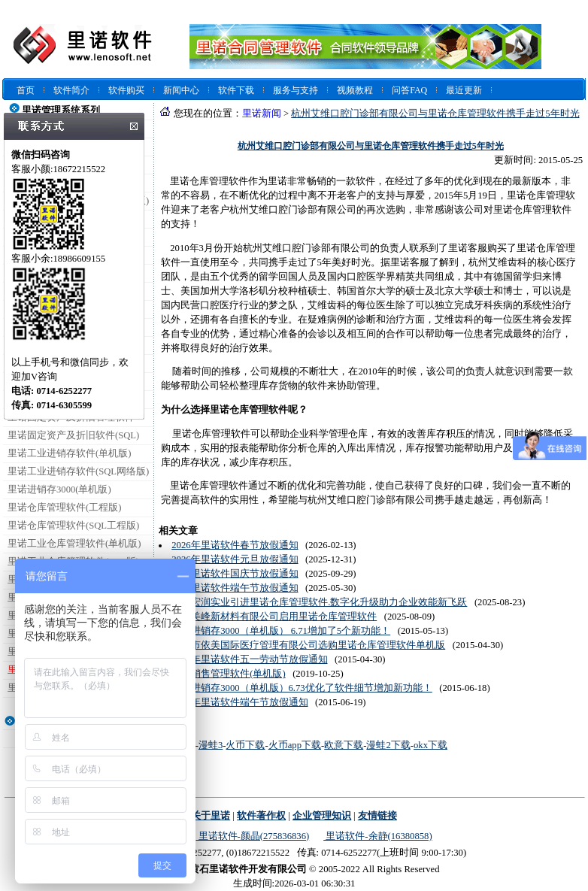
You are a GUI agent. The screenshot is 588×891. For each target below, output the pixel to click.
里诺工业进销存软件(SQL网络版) (78, 471)
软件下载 (236, 90)
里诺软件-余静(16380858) (377, 836)
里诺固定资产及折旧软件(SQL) (73, 435)
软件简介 (71, 90)
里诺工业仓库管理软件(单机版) (74, 544)
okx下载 (430, 745)
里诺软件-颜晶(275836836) (252, 836)
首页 (26, 90)
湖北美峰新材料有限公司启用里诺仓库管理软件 (274, 617)
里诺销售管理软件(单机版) (228, 674)
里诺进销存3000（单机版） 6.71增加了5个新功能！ (281, 631)
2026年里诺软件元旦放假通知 (235, 559)
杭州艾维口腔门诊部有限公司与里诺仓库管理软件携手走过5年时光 (435, 114)
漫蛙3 (211, 745)
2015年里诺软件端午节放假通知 (239, 702)
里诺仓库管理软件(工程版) (64, 508)
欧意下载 (344, 745)
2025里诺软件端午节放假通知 (235, 588)
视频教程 (355, 90)
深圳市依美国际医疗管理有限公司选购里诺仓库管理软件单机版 (308, 645)
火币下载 (245, 745)
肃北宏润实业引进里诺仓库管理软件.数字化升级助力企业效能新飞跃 (319, 602)
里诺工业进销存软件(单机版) (69, 453)
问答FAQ (409, 90)
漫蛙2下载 (388, 745)
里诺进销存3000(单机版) (59, 489)
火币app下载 (295, 745)
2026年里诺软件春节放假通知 (235, 545)
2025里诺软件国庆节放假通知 (235, 574)
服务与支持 (296, 90)
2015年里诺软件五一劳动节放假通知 (249, 659)
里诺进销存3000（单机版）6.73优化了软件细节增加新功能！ (302, 688)
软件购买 (126, 90)
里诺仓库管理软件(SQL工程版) (73, 526)
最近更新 (464, 90)
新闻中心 (181, 90)
